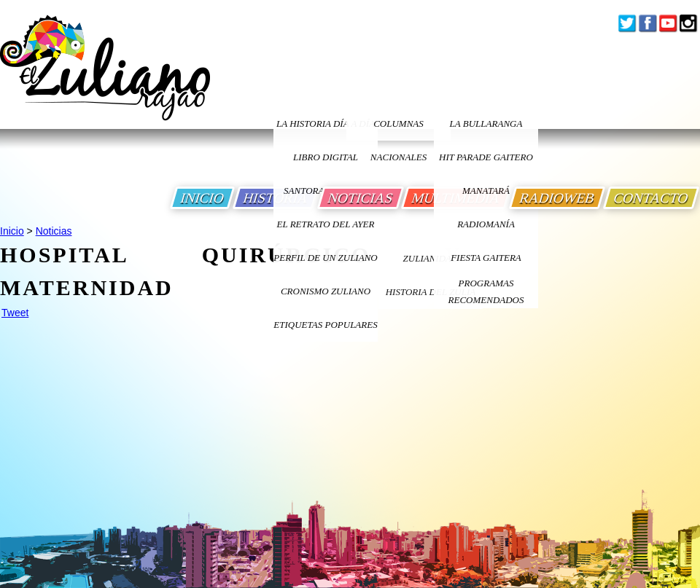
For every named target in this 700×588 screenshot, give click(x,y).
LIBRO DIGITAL (326, 157)
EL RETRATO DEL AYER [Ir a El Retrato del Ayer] (325, 224)
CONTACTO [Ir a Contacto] (651, 198)
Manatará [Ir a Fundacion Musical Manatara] (486, 191)
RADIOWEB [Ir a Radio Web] (557, 198)
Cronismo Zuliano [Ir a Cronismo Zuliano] (326, 291)
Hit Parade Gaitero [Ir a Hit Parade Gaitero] (486, 157)
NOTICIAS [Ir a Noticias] (361, 198)
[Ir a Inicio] (105, 79)
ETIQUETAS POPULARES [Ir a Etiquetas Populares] (325, 325)
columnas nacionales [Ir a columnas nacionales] (398, 129)
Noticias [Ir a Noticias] (54, 231)
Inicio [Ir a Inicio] (12, 231)
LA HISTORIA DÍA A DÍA (326, 124)
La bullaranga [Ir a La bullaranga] (486, 124)
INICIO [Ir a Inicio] (202, 198)
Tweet (15, 313)
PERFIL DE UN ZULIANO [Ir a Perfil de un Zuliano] (325, 258)
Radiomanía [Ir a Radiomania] (486, 224)
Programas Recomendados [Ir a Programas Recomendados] (486, 291)
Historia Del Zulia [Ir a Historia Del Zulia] (431, 292)
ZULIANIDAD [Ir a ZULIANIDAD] (431, 258)
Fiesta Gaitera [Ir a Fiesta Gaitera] (486, 258)
